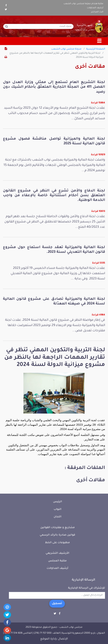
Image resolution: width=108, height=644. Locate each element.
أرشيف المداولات (95, 8)
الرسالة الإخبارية (84, 580)
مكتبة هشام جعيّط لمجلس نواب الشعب (83, 4)
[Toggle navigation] (100, 41)
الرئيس (58, 502)
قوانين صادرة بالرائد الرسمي (57, 535)
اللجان (58, 517)
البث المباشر (97, 12)
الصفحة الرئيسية (96, 49)
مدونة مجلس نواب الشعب (66, 49)
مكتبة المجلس (57, 561)
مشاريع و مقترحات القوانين (58, 528)
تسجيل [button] (57, 604)
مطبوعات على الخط (57, 543)
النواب (58, 509)
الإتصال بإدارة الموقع (54, 639)
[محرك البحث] (38, 26)
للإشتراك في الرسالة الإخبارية (87, 588)
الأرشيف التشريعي (57, 553)
